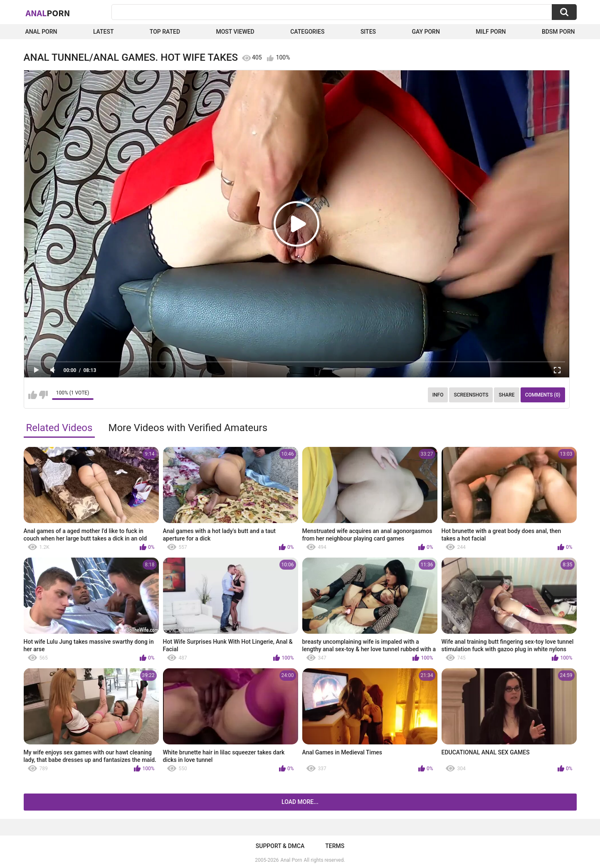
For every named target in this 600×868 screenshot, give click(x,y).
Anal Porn (41, 32)
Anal (48, 13)
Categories (307, 32)
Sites (368, 32)
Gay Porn (426, 32)
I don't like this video (43, 395)
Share (506, 395)
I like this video (33, 395)
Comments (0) (543, 395)
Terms (335, 846)
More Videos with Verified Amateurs (188, 428)
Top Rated (165, 32)
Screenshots (471, 395)
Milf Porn (491, 32)
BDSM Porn (558, 32)
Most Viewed (235, 32)
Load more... (300, 802)
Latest (104, 32)
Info (438, 395)
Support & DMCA (280, 846)
